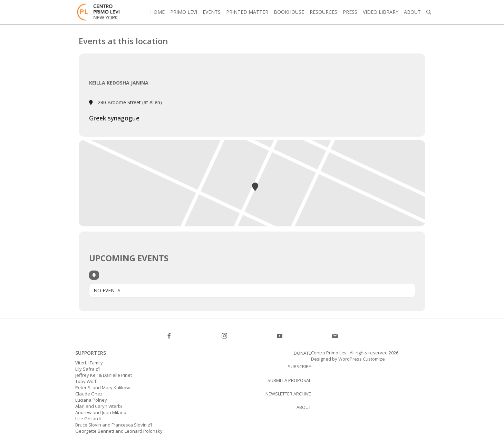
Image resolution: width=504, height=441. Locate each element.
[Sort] (94, 275)
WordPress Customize (361, 359)
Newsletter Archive (288, 394)
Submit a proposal (289, 380)
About (304, 407)
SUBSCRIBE (299, 366)
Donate (302, 353)
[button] (429, 12)
